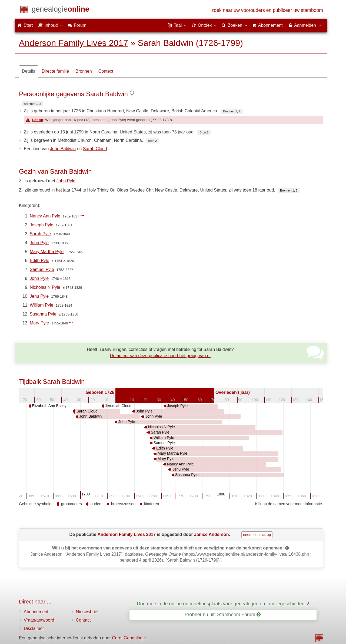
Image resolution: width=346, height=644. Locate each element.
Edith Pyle (39, 261)
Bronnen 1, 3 (289, 190)
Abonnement (36, 612)
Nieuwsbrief (87, 612)
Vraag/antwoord (39, 620)
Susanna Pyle (43, 314)
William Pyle (41, 305)
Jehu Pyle (39, 296)
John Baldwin (63, 149)
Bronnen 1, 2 (32, 104)
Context (106, 71)
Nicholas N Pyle (45, 287)
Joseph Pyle (41, 225)
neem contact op (257, 535)
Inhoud (50, 25)
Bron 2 (204, 132)
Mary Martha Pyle (47, 252)
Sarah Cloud (95, 149)
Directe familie (55, 71)
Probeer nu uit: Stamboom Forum (223, 615)
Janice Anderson (211, 534)
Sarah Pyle (40, 234)
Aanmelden (304, 25)
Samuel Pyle (42, 269)
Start (25, 25)
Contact (83, 620)
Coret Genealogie (129, 638)
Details (29, 71)
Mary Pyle (39, 323)
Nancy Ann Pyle (45, 216)
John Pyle (66, 181)
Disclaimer (34, 628)
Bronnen (84, 71)
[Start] (60, 10)
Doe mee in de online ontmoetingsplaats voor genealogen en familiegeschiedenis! (223, 604)
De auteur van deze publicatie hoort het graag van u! (160, 356)
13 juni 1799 (72, 132)
